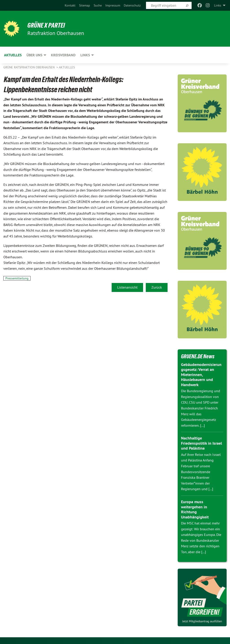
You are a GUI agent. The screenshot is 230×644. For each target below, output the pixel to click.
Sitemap (85, 5)
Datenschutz (132, 5)
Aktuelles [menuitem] (13, 55)
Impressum (113, 5)
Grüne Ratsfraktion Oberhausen (29, 67)
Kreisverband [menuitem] (63, 55)
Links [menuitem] (218, 5)
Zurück (157, 287)
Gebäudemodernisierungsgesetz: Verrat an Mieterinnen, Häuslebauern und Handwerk (201, 375)
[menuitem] (70, 5)
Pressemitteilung (17, 278)
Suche (98, 5)
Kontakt (70, 5)
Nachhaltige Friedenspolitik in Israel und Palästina (201, 443)
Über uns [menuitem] (34, 55)
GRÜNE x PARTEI (48, 25)
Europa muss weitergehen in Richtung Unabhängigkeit (195, 509)
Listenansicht (127, 287)
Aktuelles (67, 67)
